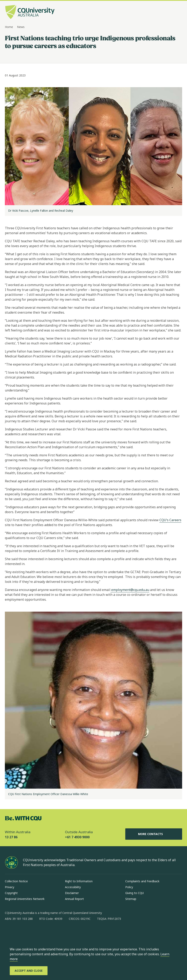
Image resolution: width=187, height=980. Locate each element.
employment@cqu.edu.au (130, 590)
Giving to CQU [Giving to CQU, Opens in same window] (135, 893)
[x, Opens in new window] (41, 932)
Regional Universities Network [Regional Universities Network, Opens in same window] (25, 899)
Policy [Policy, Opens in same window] (129, 887)
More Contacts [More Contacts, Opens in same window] (154, 834)
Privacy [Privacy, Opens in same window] (10, 887)
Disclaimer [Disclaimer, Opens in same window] (72, 893)
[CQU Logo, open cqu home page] (30, 12)
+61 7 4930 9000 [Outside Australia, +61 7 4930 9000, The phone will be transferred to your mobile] (77, 837)
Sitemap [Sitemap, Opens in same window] (131, 899)
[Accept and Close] (29, 971)
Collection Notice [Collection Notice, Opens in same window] (16, 881)
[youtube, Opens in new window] (52, 932)
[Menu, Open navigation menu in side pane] (178, 12)
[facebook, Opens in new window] (9, 932)
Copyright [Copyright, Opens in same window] (11, 893)
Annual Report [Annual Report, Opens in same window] (74, 899)
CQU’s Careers (170, 520)
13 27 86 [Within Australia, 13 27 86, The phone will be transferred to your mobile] (11, 837)
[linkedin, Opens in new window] (30, 932)
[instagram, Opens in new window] (20, 932)
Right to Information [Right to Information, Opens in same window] (79, 881)
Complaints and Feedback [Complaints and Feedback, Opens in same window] (142, 881)
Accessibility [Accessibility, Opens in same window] (73, 887)
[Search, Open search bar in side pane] (171, 12)
